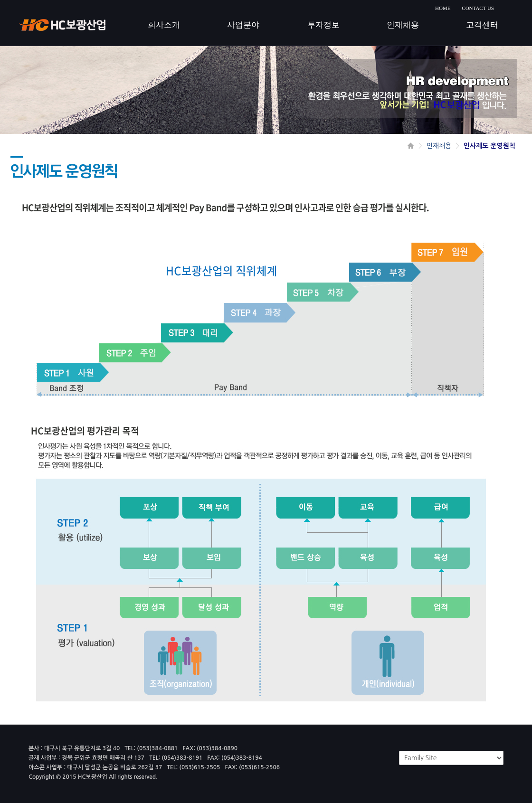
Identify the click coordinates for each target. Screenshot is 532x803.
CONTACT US (478, 8)
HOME (443, 8)
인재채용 (439, 146)
